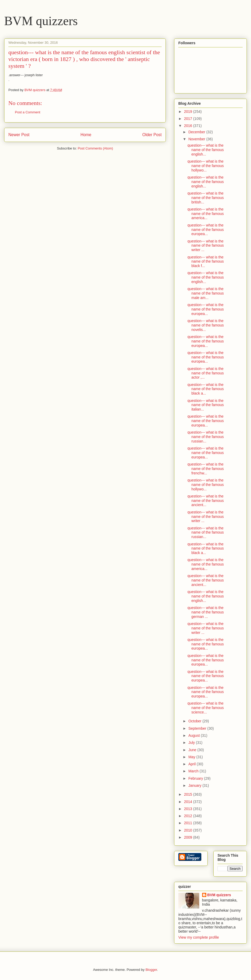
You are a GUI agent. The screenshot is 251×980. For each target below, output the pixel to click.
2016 (189, 126)
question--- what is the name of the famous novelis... (206, 325)
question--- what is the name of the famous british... (206, 198)
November (197, 139)
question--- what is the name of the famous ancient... (206, 501)
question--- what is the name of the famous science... (206, 708)
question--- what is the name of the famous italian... (206, 405)
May (192, 757)
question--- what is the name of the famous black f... (206, 262)
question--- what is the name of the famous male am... (206, 293)
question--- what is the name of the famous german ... (206, 612)
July (192, 743)
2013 (189, 809)
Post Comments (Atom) (95, 148)
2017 (189, 119)
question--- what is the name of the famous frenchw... (206, 469)
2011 (189, 823)
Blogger (151, 970)
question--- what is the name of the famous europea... (206, 230)
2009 (189, 837)
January (195, 785)
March (194, 771)
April (192, 764)
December (197, 132)
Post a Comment (28, 112)
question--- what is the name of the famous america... (206, 214)
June (193, 750)
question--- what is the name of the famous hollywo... (206, 166)
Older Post (152, 135)
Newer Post (19, 135)
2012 (189, 816)
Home (86, 135)
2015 (189, 794)
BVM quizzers (41, 21)
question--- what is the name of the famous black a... (206, 389)
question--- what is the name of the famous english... (206, 150)
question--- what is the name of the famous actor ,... (206, 373)
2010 (189, 830)
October (195, 721)
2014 (189, 802)
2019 (189, 112)
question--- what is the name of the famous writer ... (206, 246)
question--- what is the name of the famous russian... (206, 437)
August (194, 735)
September (198, 728)
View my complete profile (199, 937)
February (196, 778)
